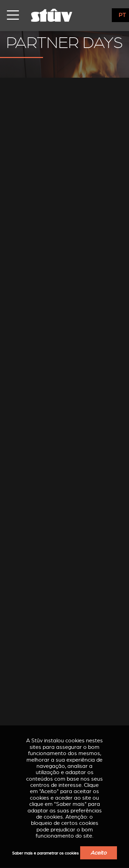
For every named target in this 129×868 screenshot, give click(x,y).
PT (122, 15)
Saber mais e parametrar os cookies (45, 853)
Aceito (99, 853)
